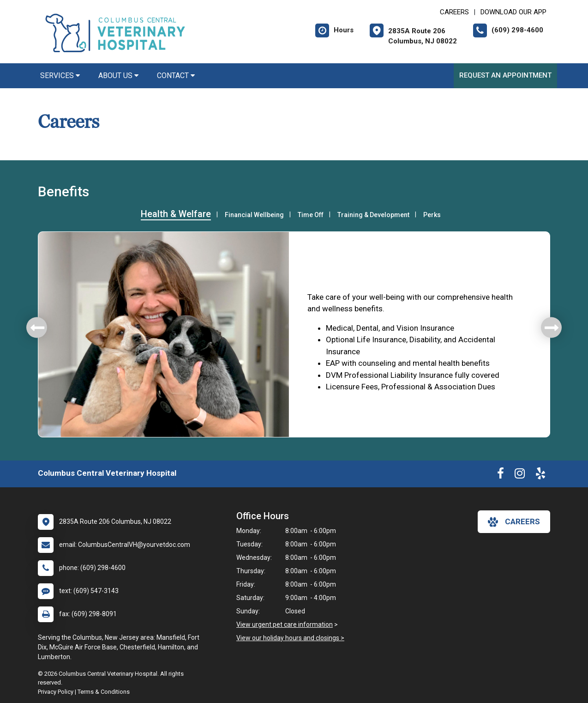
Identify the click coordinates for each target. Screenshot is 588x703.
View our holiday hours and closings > (290, 638)
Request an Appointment (505, 75)
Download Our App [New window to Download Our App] (513, 12)
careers (514, 522)
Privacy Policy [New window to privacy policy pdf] (56, 692)
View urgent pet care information (285, 624)
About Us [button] (118, 76)
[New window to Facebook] (501, 475)
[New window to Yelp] (540, 475)
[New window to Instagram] (520, 475)
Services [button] (60, 76)
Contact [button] (176, 76)
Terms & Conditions (104, 692)
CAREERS (454, 12)
